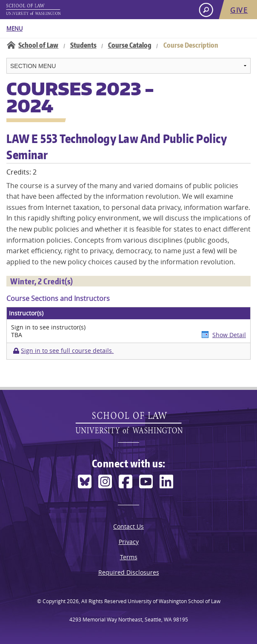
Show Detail (229, 335)
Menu (14, 29)
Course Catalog (130, 45)
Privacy (129, 542)
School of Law (38, 45)
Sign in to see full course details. (67, 351)
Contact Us (128, 526)
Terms (129, 557)
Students (83, 45)
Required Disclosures (129, 572)
